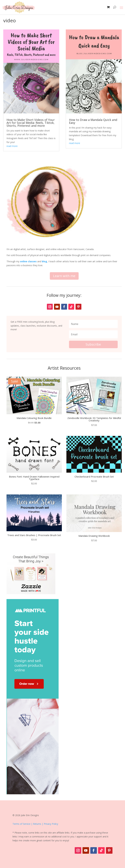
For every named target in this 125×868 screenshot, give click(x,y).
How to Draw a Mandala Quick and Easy (93, 121)
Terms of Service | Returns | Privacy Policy (35, 824)
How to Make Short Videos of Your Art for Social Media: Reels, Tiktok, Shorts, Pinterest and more (31, 123)
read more (12, 146)
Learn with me (64, 276)
